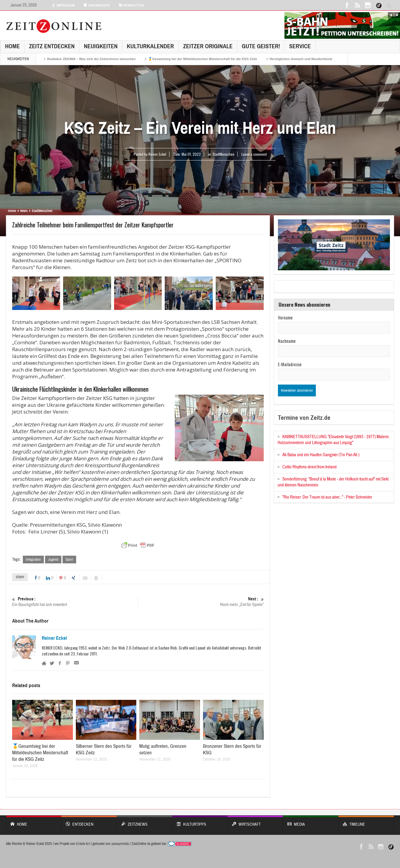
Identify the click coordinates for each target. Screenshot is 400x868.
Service (300, 46)
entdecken (89, 821)
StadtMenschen (223, 154)
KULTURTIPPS (200, 821)
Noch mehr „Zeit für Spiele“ (201, 602)
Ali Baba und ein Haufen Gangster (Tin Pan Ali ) (321, 455)
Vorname (285, 317)
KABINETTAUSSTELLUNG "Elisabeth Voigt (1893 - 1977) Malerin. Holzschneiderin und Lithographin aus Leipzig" (334, 440)
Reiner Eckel (54, 638)
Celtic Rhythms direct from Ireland (309, 467)
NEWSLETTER (131, 5)
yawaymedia (120, 844)
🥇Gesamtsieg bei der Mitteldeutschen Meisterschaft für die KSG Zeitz (203, 59)
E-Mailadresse (290, 364)
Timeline (366, 821)
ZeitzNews (144, 821)
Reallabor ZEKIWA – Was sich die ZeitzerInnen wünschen (91, 59)
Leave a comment (254, 154)
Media (311, 821)
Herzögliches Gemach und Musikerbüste (301, 59)
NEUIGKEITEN (101, 46)
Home (12, 46)
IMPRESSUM (63, 5)
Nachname (287, 341)
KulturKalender (150, 46)
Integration (33, 560)
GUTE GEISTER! (261, 46)
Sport (69, 560)
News (24, 211)
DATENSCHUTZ (97, 5)
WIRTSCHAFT (255, 821)
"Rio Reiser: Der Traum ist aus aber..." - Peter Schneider (327, 497)
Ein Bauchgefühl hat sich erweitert (75, 602)
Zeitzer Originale (208, 46)
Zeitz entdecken (52, 46)
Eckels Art (83, 844)
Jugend (53, 560)
